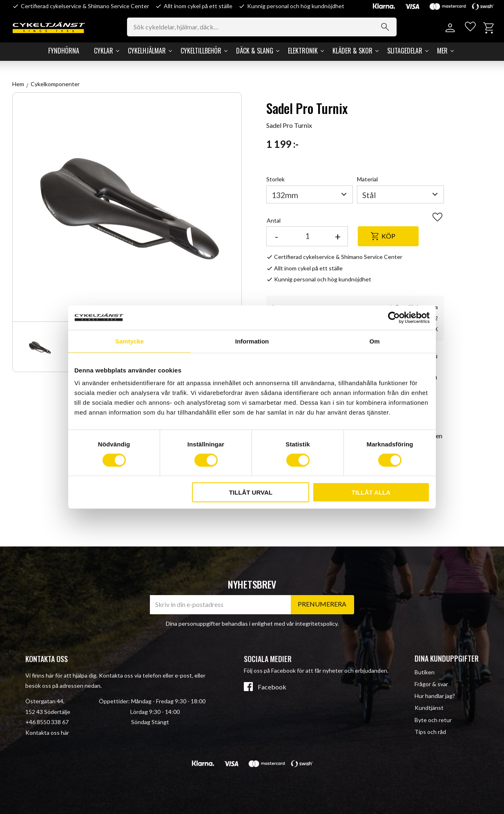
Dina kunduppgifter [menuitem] (447, 658)
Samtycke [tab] (129, 341)
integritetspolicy (316, 623)
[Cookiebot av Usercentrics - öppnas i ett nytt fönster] (394, 317)
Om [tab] (374, 341)
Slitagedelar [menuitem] (405, 51)
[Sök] (392, 27)
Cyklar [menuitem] (104, 51)
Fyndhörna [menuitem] (64, 51)
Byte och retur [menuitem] (433, 720)
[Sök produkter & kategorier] (268, 27)
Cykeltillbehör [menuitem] (201, 51)
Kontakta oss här (47, 733)
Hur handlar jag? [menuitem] (435, 696)
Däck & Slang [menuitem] (255, 51)
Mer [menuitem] (442, 51)
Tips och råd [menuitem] (430, 732)
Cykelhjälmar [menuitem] (147, 51)
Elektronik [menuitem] (303, 51)
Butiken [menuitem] (425, 672)
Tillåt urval (251, 492)
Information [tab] (252, 341)
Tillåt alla (371, 492)
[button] (468, 28)
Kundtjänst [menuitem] (429, 708)
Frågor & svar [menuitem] (431, 684)
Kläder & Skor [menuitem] (352, 51)
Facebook (272, 687)
